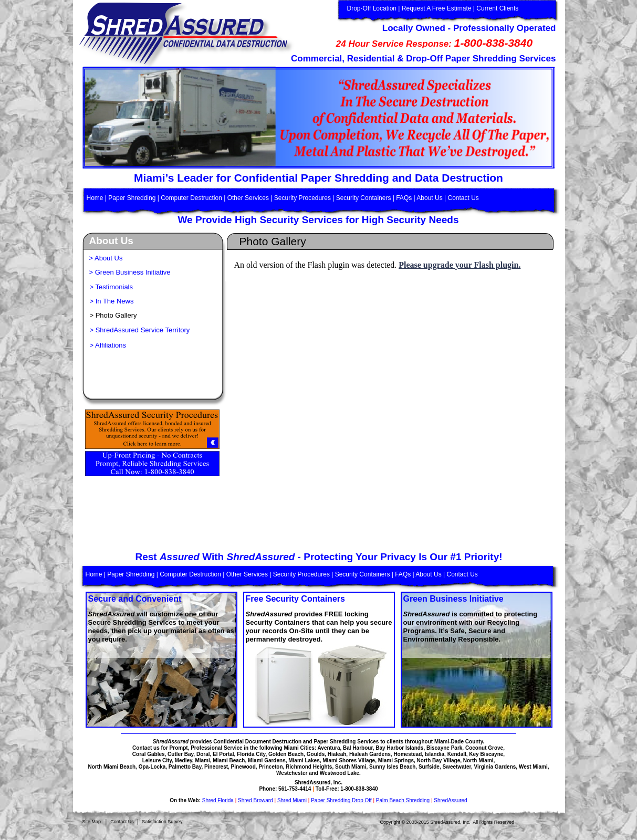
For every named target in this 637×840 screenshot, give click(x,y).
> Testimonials (112, 287)
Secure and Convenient (135, 599)
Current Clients (497, 8)
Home (96, 198)
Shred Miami (292, 800)
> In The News (112, 301)
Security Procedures (302, 198)
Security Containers (364, 198)
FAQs (404, 198)
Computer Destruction (191, 198)
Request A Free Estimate (437, 8)
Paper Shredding (132, 198)
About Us (429, 198)
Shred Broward (255, 800)
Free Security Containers (295, 599)
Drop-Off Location (372, 8)
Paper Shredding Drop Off (341, 800)
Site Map (92, 822)
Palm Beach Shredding (403, 800)
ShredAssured (450, 800)
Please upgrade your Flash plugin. (460, 265)
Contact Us (122, 822)
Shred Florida (218, 800)
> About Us (106, 258)
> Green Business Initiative (130, 272)
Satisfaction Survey (162, 822)
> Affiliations (108, 345)
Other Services (248, 198)
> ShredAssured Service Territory (140, 330)
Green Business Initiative (453, 599)
